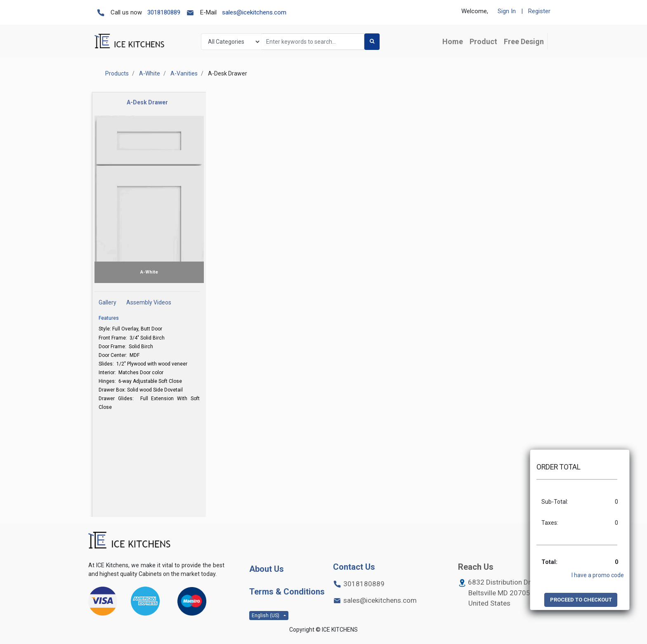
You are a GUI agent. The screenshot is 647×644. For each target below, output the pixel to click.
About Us (267, 569)
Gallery (107, 302)
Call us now (126, 12)
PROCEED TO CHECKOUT (581, 600)
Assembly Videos (149, 302)
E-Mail (208, 12)
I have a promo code (598, 575)
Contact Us (354, 567)
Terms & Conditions (287, 592)
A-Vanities (184, 73)
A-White (150, 73)
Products (117, 73)
